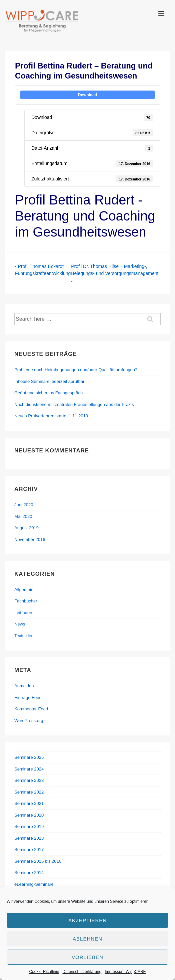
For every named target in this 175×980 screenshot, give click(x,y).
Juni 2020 (24, 505)
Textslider (23, 636)
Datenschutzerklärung (82, 972)
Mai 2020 (23, 516)
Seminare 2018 (29, 838)
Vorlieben (87, 957)
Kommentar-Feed (31, 709)
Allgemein (24, 590)
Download (87, 95)
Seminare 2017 (29, 850)
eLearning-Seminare (34, 884)
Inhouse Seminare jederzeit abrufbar (49, 381)
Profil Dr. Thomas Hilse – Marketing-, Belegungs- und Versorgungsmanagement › (115, 273)
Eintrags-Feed (28, 697)
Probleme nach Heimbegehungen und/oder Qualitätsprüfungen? (76, 370)
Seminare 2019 (29, 826)
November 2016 (30, 539)
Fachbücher (26, 601)
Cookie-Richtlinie (44, 972)
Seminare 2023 (29, 780)
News (20, 624)
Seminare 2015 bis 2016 (38, 861)
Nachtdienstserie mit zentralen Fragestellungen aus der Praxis (74, 404)
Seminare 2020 (29, 815)
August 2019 (26, 528)
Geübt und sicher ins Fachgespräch (48, 393)
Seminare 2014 (29, 873)
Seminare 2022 (29, 792)
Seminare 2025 (29, 757)
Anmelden (24, 686)
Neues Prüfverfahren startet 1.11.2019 (51, 416)
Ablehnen (87, 939)
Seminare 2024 (29, 769)
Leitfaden (23, 613)
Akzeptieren (87, 920)
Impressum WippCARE (125, 972)
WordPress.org (29, 721)
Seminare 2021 (29, 803)
